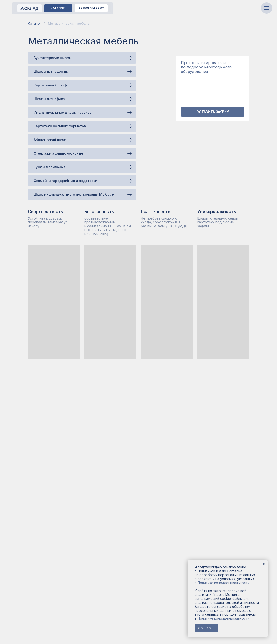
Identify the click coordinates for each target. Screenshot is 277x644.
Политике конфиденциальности (224, 583)
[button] (213, 112)
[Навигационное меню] (267, 8)
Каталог (35, 23)
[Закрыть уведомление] (264, 564)
